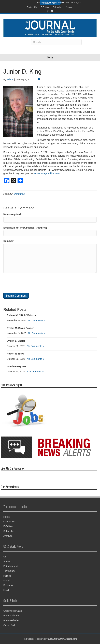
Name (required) (12, 214)
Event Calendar (12, 616)
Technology (9, 571)
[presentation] (29, 283)
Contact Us (32, 7)
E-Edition (45, 7)
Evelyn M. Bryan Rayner (20, 328)
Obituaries (19, 194)
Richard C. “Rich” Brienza (21, 315)
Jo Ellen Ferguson (17, 366)
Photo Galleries (11, 620)
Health (7, 590)
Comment (9, 241)
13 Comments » (35, 372)
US (5, 557)
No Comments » (37, 320)
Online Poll (9, 625)
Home (6, 517)
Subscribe (57, 7)
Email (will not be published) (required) (25, 228)
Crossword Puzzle (13, 611)
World (6, 581)
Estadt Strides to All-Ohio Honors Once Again (59, 2)
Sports (7, 561)
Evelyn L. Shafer (16, 341)
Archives (69, 7)
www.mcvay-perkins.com (47, 173)
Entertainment (11, 566)
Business (8, 585)
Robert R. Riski (15, 354)
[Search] (56, 42)
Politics (7, 576)
